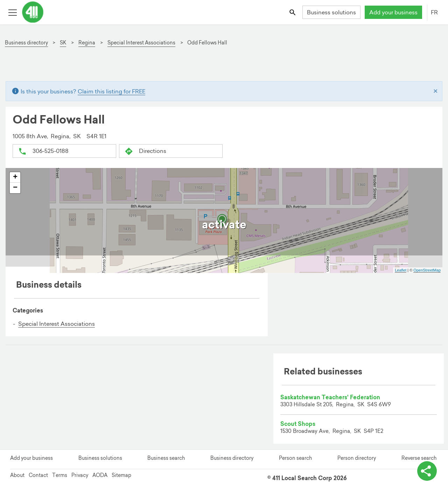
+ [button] (15, 177)
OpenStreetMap (427, 270)
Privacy (80, 475)
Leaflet (401, 270)
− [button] (15, 188)
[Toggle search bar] (293, 12)
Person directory (357, 458)
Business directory (232, 458)
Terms (60, 475)
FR (434, 12)
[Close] (436, 91)
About (17, 475)
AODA (100, 475)
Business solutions (331, 12)
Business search (166, 458)
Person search (295, 458)
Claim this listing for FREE (111, 91)
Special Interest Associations (57, 324)
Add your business (393, 12)
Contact (38, 475)
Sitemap (121, 475)
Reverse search (419, 458)
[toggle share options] (427, 471)
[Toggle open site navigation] (12, 12)
